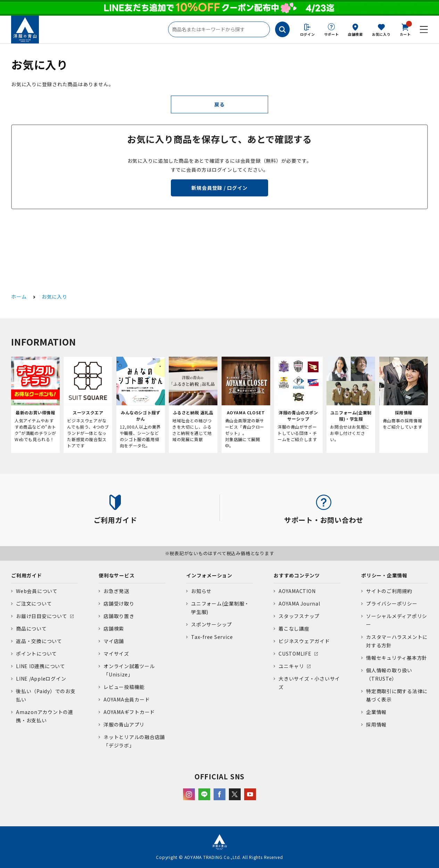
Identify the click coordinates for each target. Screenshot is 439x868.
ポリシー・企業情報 (384, 575)
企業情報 (376, 712)
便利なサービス (117, 575)
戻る (219, 104)
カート (405, 29)
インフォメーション (209, 575)
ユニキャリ (291, 666)
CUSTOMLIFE (295, 654)
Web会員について (37, 591)
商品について (31, 628)
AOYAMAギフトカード (129, 712)
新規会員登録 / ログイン (219, 188)
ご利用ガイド (27, 575)
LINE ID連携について (41, 666)
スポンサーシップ (212, 624)
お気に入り (381, 34)
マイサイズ (116, 654)
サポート (332, 34)
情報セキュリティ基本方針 (397, 658)
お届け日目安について (42, 616)
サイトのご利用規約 (389, 591)
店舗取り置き (119, 616)
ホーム (19, 297)
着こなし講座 (294, 628)
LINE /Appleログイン (41, 679)
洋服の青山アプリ (124, 724)
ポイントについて (36, 654)
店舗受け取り (119, 603)
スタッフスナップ (299, 616)
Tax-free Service (212, 637)
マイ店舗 (114, 641)
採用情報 (376, 724)
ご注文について (34, 603)
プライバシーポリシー (392, 603)
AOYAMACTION (297, 591)
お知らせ (201, 591)
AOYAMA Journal (299, 603)
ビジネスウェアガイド (304, 641)
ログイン (308, 34)
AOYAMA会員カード (127, 699)
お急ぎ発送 (116, 591)
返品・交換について (39, 641)
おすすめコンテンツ (297, 575)
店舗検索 (355, 34)
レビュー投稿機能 (124, 687)
